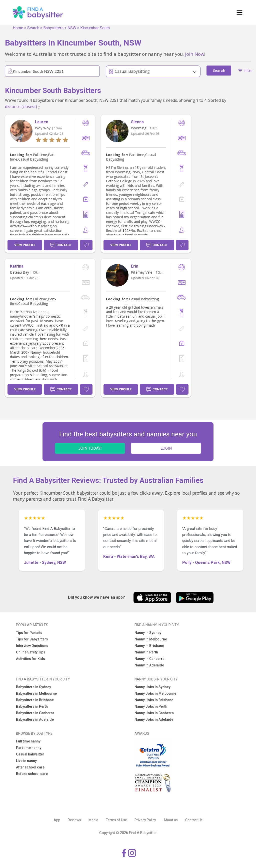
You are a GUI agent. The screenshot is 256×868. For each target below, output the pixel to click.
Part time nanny (29, 748)
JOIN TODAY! (90, 448)
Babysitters (53, 28)
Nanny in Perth (146, 652)
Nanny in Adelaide (149, 665)
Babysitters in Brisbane (35, 700)
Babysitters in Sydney (33, 687)
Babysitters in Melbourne (36, 693)
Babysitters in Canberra (35, 713)
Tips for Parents (29, 633)
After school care (30, 767)
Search (33, 28)
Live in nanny (26, 761)
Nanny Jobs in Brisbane (154, 700)
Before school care (32, 774)
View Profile (25, 245)
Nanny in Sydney (148, 633)
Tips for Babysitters (32, 639)
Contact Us (194, 820)
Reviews (74, 820)
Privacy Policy (145, 820)
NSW (72, 28)
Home (18, 28)
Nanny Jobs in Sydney (152, 687)
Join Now (195, 54)
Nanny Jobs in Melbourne (155, 693)
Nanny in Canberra (149, 659)
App (57, 820)
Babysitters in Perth (32, 706)
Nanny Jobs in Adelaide (154, 719)
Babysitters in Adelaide (35, 719)
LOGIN (166, 448)
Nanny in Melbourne (151, 639)
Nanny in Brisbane (149, 646)
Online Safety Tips (31, 652)
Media (93, 820)
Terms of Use (116, 820)
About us (171, 820)
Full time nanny (28, 741)
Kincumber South (95, 28)
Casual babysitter (30, 754)
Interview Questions (32, 646)
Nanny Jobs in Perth (151, 706)
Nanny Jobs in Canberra (154, 713)
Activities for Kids (30, 659)
